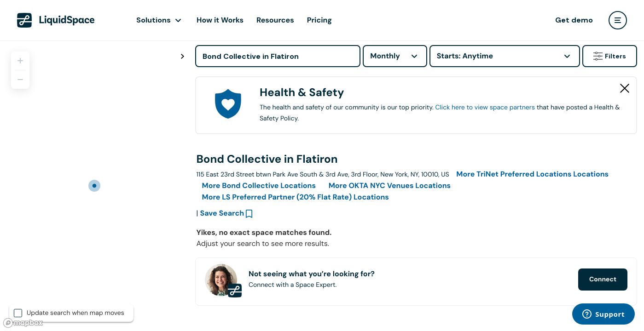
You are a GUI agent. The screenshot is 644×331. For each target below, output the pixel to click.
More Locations (532, 174)
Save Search (222, 213)
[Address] (278, 56)
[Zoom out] (20, 80)
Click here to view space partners (485, 108)
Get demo (574, 20)
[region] (94, 186)
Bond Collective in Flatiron (267, 159)
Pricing (319, 20)
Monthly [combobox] (385, 56)
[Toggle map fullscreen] (182, 57)
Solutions (154, 20)
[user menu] (618, 20)
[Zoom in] (20, 61)
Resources (275, 20)
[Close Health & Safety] (625, 88)
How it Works (220, 20)
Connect (603, 280)
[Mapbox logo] (23, 323)
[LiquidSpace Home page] (56, 20)
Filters (610, 56)
